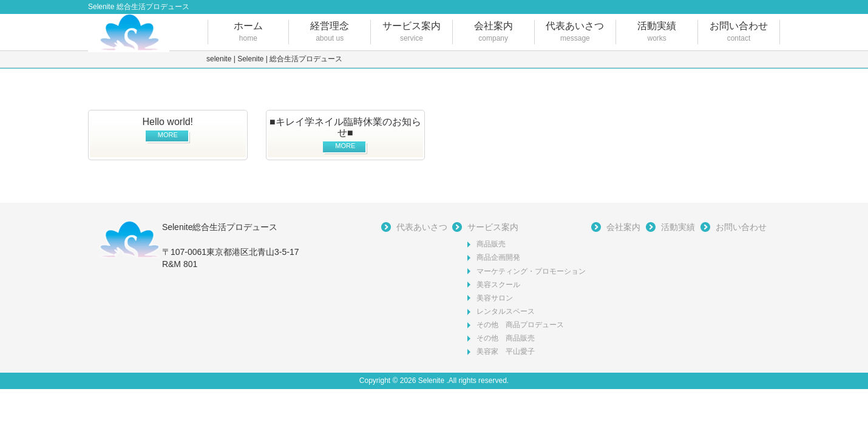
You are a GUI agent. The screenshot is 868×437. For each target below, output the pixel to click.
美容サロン (495, 298)
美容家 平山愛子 (506, 351)
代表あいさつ (575, 32)
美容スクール (498, 285)
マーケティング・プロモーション (531, 271)
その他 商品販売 (506, 338)
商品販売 (491, 244)
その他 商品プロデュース (520, 325)
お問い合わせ (739, 32)
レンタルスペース (506, 311)
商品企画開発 (498, 257)
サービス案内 (412, 32)
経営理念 (330, 32)
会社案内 (493, 32)
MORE (168, 135)
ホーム (249, 32)
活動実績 (657, 32)
